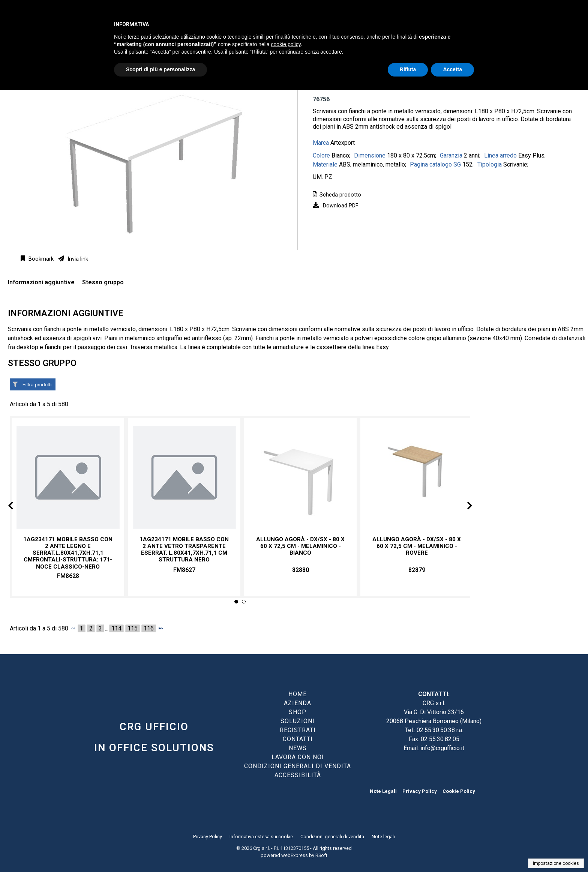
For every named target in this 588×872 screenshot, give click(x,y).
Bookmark (40, 259)
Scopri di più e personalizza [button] (160, 69)
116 (149, 628)
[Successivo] (160, 628)
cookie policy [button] (286, 44)
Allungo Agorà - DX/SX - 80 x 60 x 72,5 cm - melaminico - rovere (417, 546)
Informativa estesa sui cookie (261, 837)
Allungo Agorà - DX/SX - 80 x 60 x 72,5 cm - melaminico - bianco (300, 546)
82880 (301, 570)
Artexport (343, 143)
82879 (417, 570)
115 (133, 628)
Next (463, 507)
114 (116, 628)
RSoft (321, 855)
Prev (17, 507)
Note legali (383, 837)
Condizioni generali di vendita (332, 837)
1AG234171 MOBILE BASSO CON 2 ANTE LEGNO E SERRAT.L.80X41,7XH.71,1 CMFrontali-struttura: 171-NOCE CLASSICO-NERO (68, 553)
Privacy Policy (420, 791)
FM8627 (184, 570)
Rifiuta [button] (408, 69)
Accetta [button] (452, 69)
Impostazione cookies (556, 863)
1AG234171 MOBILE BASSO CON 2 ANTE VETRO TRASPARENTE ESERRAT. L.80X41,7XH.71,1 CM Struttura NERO (184, 550)
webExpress (295, 855)
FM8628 (68, 576)
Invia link (77, 259)
